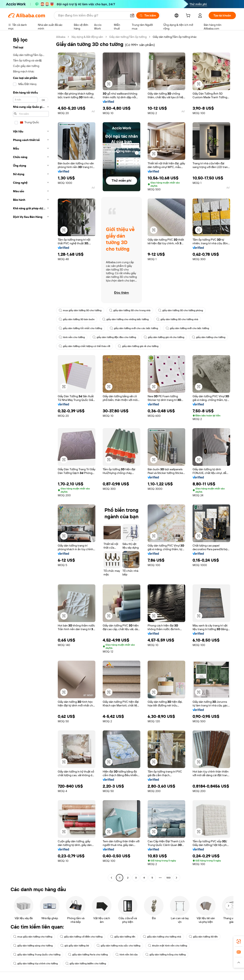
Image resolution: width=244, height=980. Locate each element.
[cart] (189, 16)
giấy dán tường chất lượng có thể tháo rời (84, 346)
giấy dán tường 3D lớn (203, 937)
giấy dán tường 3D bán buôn (77, 319)
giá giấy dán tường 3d (75, 946)
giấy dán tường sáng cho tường (33, 946)
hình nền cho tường (72, 337)
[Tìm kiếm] (148, 15)
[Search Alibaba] (92, 15)
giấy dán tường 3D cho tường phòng (181, 310)
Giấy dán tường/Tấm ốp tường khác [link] (175, 37)
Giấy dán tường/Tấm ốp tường (128, 37)
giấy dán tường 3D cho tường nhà (177, 319)
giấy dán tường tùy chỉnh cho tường (35, 964)
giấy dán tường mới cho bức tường (187, 328)
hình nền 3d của (127, 955)
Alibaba (61, 37)
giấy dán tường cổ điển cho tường (81, 937)
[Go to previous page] (111, 878)
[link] (239, 941)
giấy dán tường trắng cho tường (166, 955)
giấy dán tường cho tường (209, 337)
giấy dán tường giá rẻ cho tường (164, 337)
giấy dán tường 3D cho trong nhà (130, 310)
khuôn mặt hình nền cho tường (167, 946)
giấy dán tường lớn (123, 937)
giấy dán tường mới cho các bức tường (134, 328)
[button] (132, 15)
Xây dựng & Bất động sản (87, 37)
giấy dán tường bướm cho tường (86, 964)
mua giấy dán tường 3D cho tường (80, 310)
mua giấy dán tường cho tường (33, 937)
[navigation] (31, 458)
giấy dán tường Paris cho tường (88, 955)
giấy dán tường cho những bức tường (125, 319)
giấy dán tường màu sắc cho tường (118, 946)
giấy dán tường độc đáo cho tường (114, 337)
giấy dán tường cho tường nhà (162, 937)
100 (168, 878)
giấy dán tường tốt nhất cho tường (80, 328)
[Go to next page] (176, 878)
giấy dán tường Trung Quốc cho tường (37, 955)
